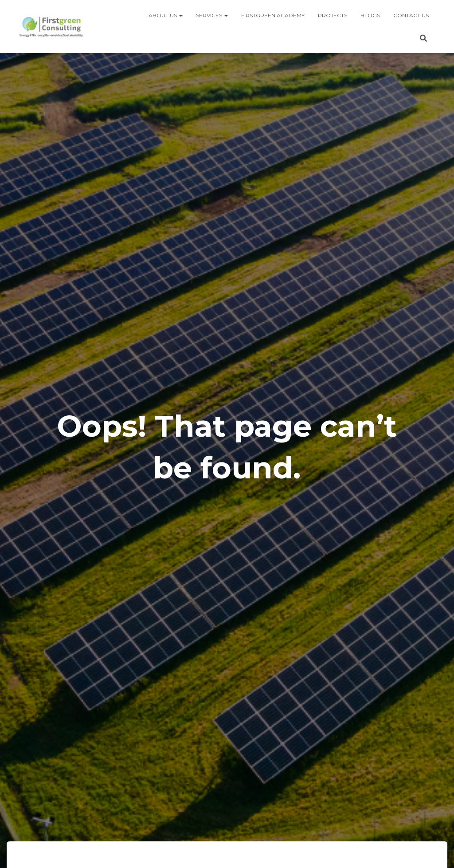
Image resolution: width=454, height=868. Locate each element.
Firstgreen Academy (273, 15)
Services (212, 15)
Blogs (370, 15)
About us (166, 15)
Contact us (411, 15)
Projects (333, 15)
